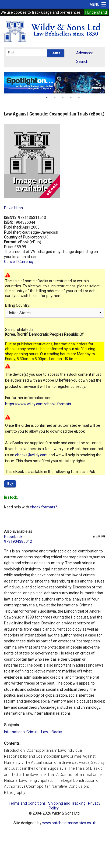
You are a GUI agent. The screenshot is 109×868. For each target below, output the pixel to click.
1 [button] (47, 97)
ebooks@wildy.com (31, 455)
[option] (55, 82)
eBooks (56, 732)
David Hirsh (13, 208)
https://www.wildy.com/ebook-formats (38, 404)
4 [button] (71, 97)
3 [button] (63, 97)
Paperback (13, 537)
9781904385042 (18, 541)
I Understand (96, 12)
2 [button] (55, 97)
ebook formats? (43, 507)
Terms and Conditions (27, 803)
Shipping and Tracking (67, 803)
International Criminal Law (26, 732)
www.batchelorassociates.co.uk (69, 823)
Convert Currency (19, 262)
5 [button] (79, 97)
